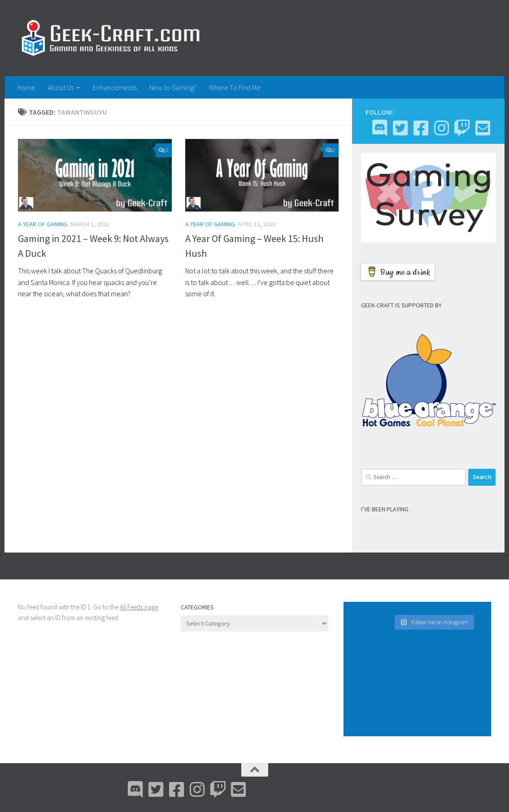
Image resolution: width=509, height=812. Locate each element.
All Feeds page (139, 607)
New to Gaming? (173, 87)
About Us (61, 87)
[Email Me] (483, 128)
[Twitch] (462, 128)
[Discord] (379, 128)
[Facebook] (421, 128)
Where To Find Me (235, 87)
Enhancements (115, 87)
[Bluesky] (400, 128)
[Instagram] (441, 128)
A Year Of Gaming (43, 224)
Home (26, 87)
